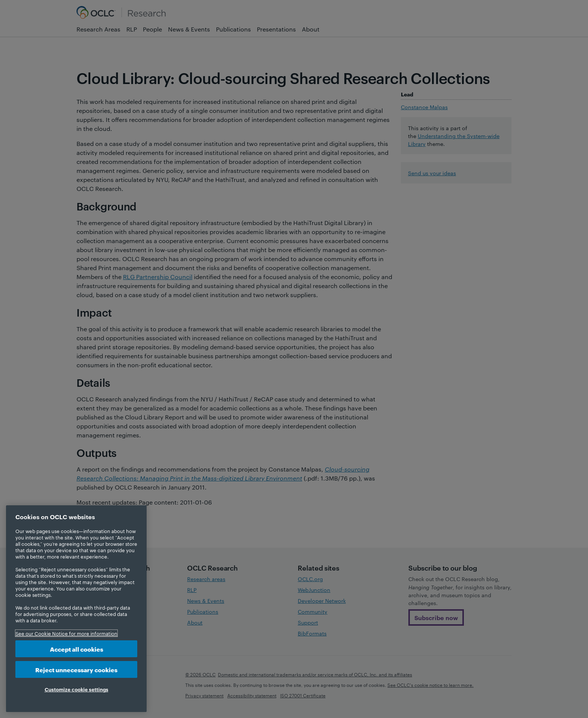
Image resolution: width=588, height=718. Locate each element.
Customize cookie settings (76, 689)
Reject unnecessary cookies (76, 669)
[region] (76, 609)
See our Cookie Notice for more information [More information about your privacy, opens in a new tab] (66, 633)
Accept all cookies (76, 649)
